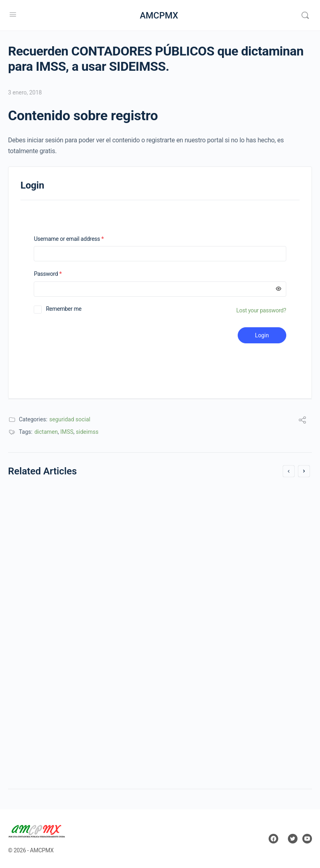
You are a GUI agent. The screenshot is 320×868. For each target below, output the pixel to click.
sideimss (87, 432)
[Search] (305, 15)
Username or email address (79, 239)
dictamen (46, 432)
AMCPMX (159, 15)
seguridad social (70, 419)
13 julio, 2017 (36, 593)
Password (58, 274)
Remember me (64, 309)
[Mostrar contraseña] (279, 289)
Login (262, 335)
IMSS (67, 432)
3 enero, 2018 (25, 92)
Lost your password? (261, 310)
